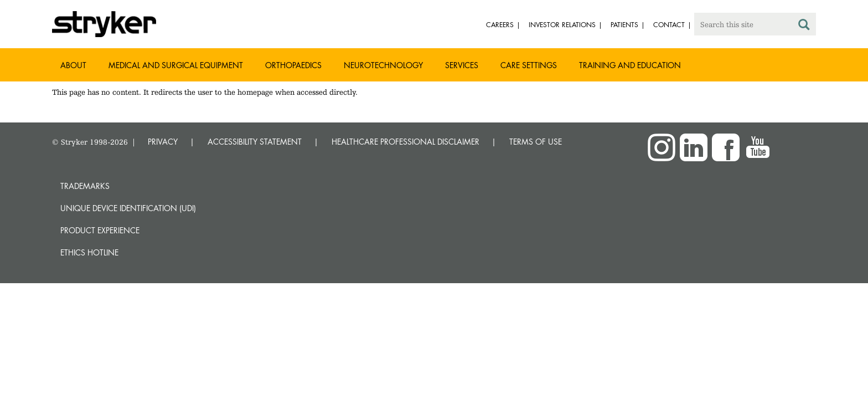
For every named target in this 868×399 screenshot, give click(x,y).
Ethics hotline (89, 252)
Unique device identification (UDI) (128, 208)
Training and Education (630, 65)
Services (462, 65)
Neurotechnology (383, 65)
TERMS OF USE (536, 142)
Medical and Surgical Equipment (176, 65)
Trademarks (85, 186)
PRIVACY (163, 142)
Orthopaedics (293, 65)
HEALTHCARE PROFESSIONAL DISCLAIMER (405, 142)
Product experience (100, 230)
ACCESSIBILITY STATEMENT (255, 142)
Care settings (529, 65)
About (73, 65)
